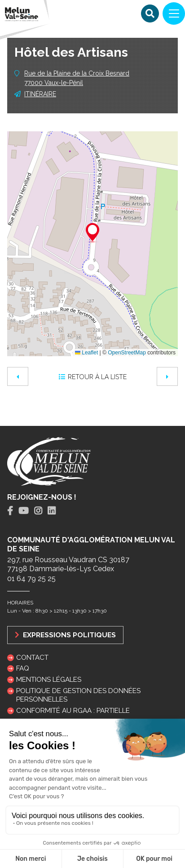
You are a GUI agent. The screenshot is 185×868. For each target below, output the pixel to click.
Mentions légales (49, 680)
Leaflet (86, 353)
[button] (92, 233)
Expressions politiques (65, 635)
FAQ (23, 668)
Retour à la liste (93, 377)
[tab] (10, 511)
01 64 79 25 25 (31, 579)
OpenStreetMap (127, 353)
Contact (32, 658)
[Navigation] (174, 13)
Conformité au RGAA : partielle (73, 711)
